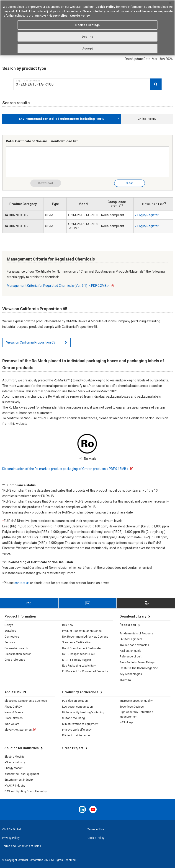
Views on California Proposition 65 (31, 342)
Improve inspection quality (136, 701)
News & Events (14, 712)
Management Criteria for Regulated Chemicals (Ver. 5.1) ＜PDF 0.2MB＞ (58, 286)
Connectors (12, 637)
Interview (125, 680)
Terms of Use (96, 829)
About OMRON (14, 707)
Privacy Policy (11, 838)
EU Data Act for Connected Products (85, 671)
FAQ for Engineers (131, 639)
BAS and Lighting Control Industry (26, 791)
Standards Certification (77, 642)
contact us (22, 583)
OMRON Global (12, 829)
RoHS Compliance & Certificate (81, 648)
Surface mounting (73, 718)
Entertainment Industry (19, 780)
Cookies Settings (87, 22)
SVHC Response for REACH (79, 654)
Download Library (133, 616)
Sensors (10, 642)
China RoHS (147, 119)
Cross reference (15, 660)
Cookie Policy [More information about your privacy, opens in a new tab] (80, 13)
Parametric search (16, 648)
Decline (87, 34)
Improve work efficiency (77, 730)
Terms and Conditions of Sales (22, 846)
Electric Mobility (14, 757)
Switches (10, 631)
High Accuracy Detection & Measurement (136, 714)
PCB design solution (75, 701)
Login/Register (148, 215)
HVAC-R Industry (15, 786)
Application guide (130, 651)
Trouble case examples (134, 645)
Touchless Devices (132, 707)
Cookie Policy (96, 838)
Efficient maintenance (76, 735)
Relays (9, 625)
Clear (129, 183)
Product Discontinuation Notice (82, 631)
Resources (128, 625)
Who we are (12, 724)
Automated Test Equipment (22, 774)
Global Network (14, 718)
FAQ (29, 603)
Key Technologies (131, 674)
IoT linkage (126, 722)
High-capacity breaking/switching (83, 712)
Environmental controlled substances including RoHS (62, 119)
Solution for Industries (22, 748)
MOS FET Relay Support (77, 660)
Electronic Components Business (26, 701)
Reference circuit (131, 657)
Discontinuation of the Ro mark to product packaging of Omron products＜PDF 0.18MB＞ (66, 469)
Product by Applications (80, 692)
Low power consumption (77, 707)
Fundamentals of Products (136, 633)
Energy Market (14, 768)
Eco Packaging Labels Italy (79, 666)
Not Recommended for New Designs (85, 637)
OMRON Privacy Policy (51, 13)
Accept (87, 46)
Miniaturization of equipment (80, 724)
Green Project (73, 748)
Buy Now (68, 625)
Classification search (18, 654)
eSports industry (15, 762)
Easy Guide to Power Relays (137, 662)
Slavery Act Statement (19, 730)
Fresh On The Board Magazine (139, 668)
